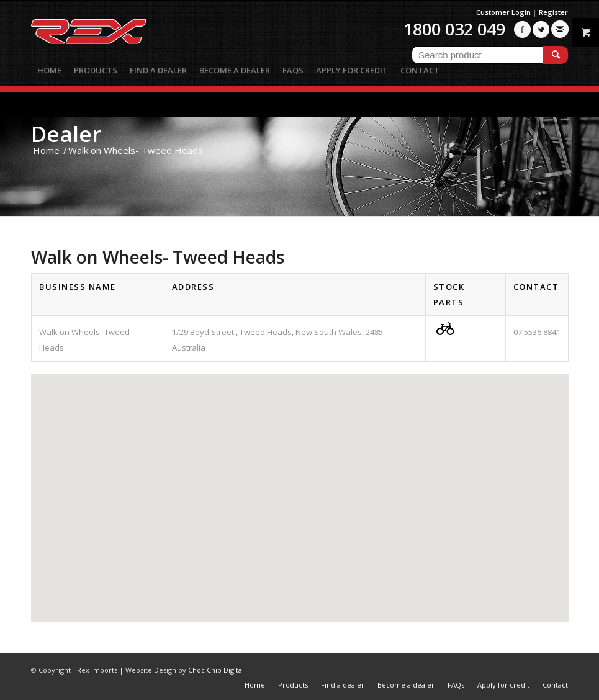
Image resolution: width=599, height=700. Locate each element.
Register (553, 12)
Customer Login (503, 12)
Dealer (66, 134)
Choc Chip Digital (216, 670)
